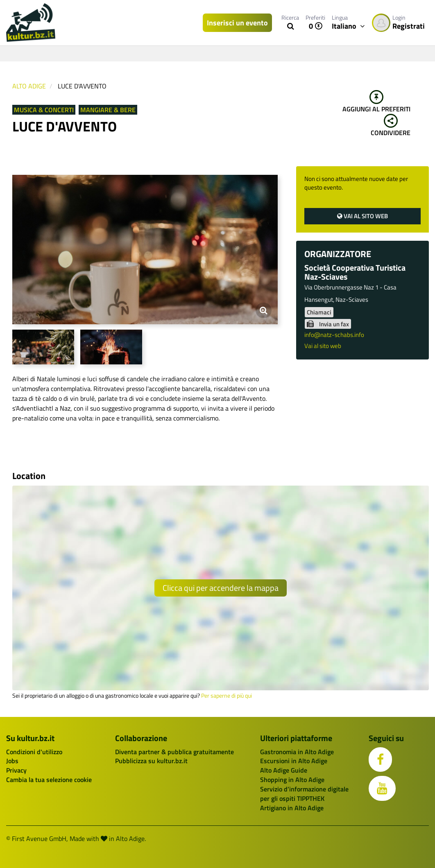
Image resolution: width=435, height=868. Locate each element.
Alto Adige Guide (284, 770)
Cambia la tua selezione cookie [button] (49, 780)
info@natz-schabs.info (334, 335)
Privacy (16, 770)
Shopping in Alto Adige (292, 780)
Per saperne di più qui (227, 696)
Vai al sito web (362, 216)
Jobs (12, 761)
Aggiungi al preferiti (376, 102)
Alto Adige (29, 86)
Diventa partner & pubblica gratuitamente (174, 752)
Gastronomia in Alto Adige (297, 752)
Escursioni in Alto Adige (294, 761)
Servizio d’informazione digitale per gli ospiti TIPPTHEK (304, 794)
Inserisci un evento (237, 23)
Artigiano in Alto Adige (292, 808)
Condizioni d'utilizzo (34, 752)
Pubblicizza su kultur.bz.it (151, 761)
